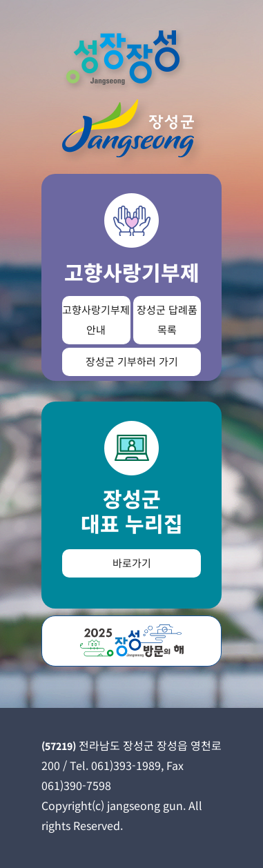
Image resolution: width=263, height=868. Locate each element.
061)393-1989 (126, 765)
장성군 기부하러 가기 (132, 361)
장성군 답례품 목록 (167, 319)
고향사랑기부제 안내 (96, 319)
